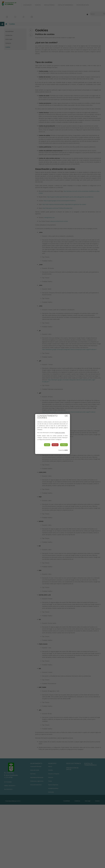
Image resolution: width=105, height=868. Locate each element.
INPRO (66, 450)
